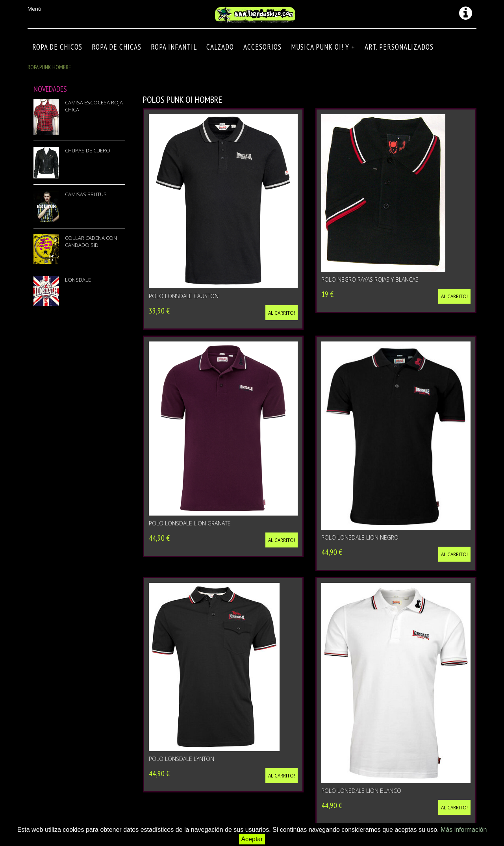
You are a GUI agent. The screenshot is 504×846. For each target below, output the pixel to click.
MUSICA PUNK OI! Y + (323, 47)
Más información (464, 830)
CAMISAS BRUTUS (86, 194)
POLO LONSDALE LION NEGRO (360, 537)
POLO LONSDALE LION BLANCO (361, 791)
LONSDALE (78, 280)
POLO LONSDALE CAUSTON (184, 296)
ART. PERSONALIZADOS (399, 47)
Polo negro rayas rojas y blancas (370, 279)
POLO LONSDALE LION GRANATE (190, 523)
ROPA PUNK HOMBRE (49, 67)
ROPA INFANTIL (174, 47)
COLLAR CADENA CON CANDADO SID (91, 241)
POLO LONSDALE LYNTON (182, 759)
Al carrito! (282, 313)
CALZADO (220, 47)
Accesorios (262, 47)
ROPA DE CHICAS (117, 47)
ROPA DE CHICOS (57, 47)
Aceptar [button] (252, 839)
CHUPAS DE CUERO (88, 150)
